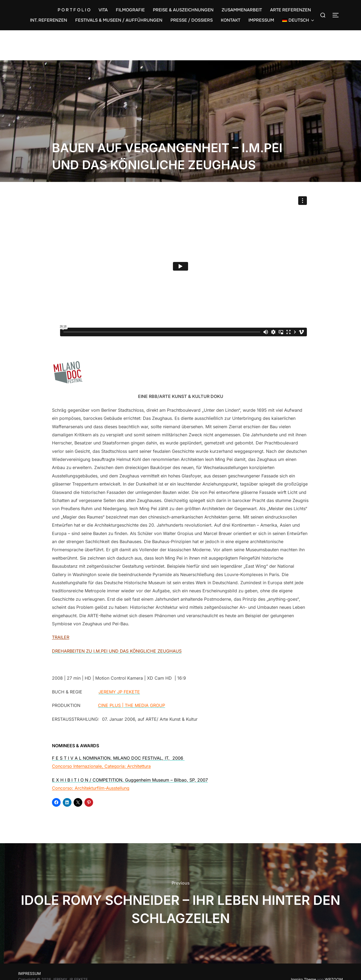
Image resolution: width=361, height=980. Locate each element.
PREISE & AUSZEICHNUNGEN (183, 10)
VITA (103, 10)
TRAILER (61, 637)
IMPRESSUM (261, 20)
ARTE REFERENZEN (291, 10)
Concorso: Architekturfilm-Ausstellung (91, 788)
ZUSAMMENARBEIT (242, 10)
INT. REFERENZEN (49, 20)
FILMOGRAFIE (130, 10)
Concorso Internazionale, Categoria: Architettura (101, 766)
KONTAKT (231, 20)
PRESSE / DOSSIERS (192, 20)
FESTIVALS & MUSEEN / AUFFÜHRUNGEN (119, 20)
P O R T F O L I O (74, 10)
